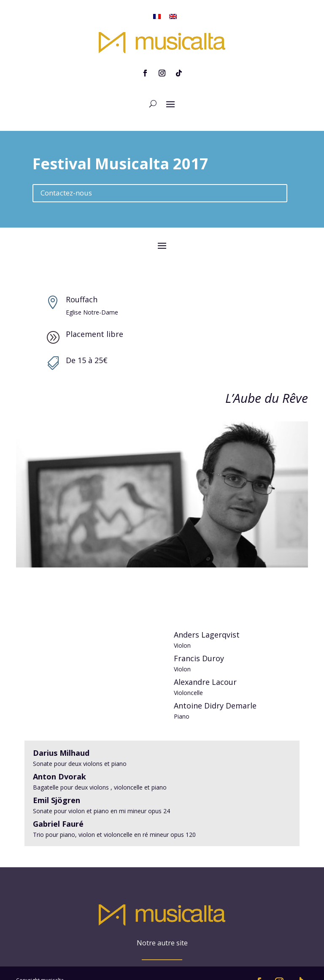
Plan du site (30, 952)
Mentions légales (36, 962)
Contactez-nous (66, 174)
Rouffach (82, 280)
